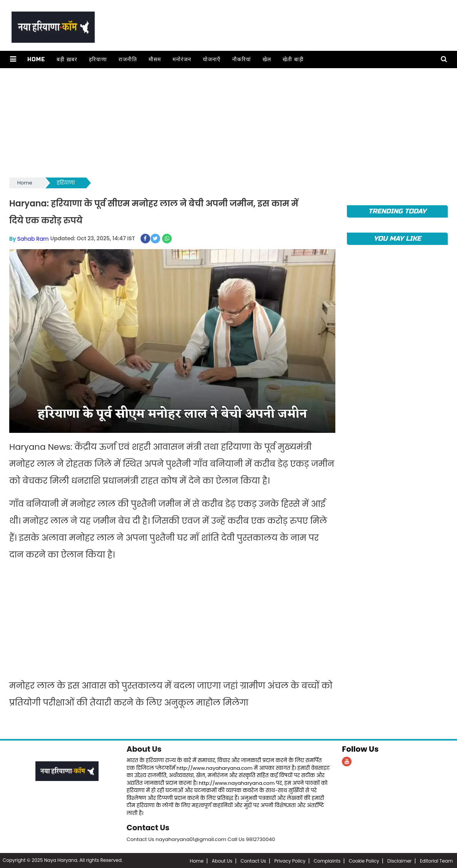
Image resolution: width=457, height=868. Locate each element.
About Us (144, 749)
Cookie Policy (364, 860)
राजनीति (127, 59)
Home (36, 59)
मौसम (154, 59)
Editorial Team (436, 860)
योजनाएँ (211, 59)
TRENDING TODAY (398, 211)
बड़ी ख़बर (67, 59)
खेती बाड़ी (293, 59)
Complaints (327, 860)
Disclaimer (399, 860)
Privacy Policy (290, 860)
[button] (13, 59)
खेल (266, 59)
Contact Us (148, 827)
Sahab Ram (33, 238)
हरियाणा (98, 59)
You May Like (397, 239)
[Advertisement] (228, 122)
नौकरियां (241, 59)
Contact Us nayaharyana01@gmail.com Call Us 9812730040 (201, 839)
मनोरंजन (182, 59)
